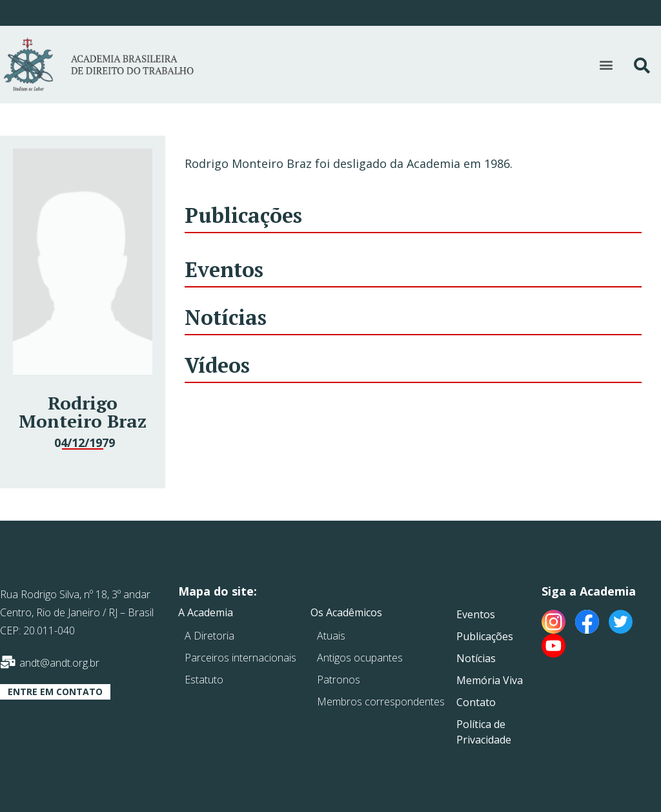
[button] (606, 65)
